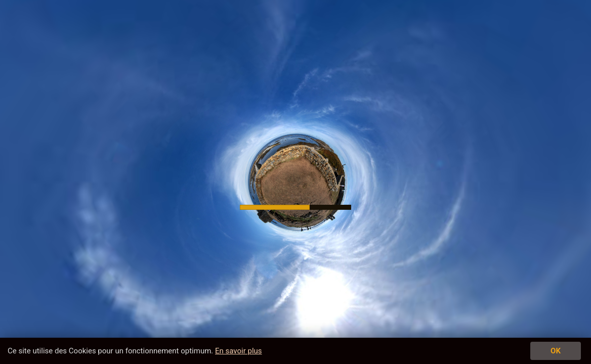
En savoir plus (239, 351)
